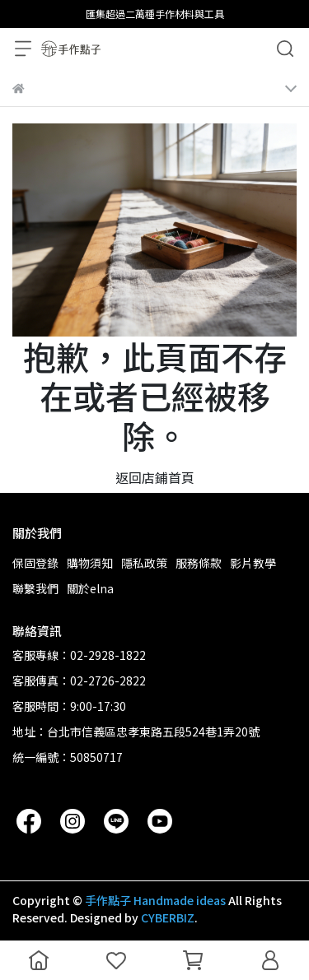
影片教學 (253, 563)
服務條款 (199, 563)
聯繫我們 (35, 588)
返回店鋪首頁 (155, 477)
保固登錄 (35, 563)
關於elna (90, 588)
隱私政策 (144, 563)
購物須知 (90, 563)
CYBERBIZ (168, 917)
